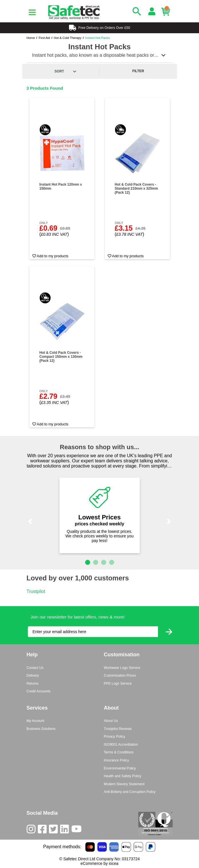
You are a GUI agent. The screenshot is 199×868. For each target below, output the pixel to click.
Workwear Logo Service (122, 668)
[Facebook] (43, 830)
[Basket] (167, 12)
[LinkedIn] (66, 830)
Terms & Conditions (119, 752)
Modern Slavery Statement (124, 784)
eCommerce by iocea (99, 863)
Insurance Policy (117, 760)
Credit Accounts (39, 691)
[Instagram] (32, 830)
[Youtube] (78, 830)
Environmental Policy (120, 768)
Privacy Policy (115, 737)
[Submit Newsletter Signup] (169, 632)
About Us (111, 721)
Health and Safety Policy (123, 776)
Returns (33, 684)
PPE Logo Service (118, 684)
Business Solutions (41, 729)
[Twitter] (55, 830)
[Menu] (32, 12)
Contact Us (35, 668)
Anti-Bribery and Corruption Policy (130, 792)
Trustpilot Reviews (118, 729)
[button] (30, 521)
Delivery (33, 675)
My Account (36, 721)
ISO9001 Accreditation (121, 745)
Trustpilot (36, 591)
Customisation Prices (120, 675)
